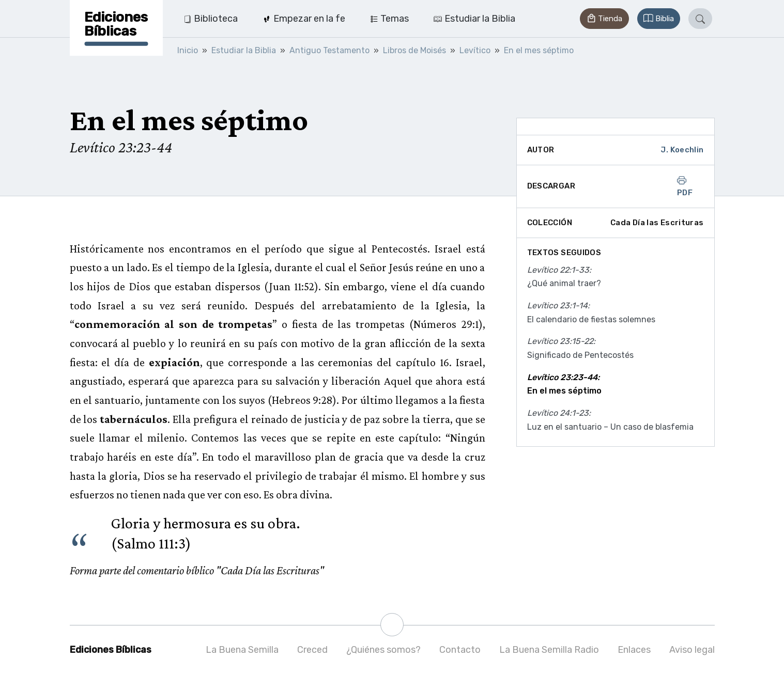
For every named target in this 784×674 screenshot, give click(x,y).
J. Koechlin (682, 150)
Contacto (460, 650)
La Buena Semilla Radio (549, 650)
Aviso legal (692, 650)
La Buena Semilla (242, 650)
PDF (685, 186)
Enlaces (634, 650)
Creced (312, 650)
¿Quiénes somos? (383, 650)
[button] (604, 19)
